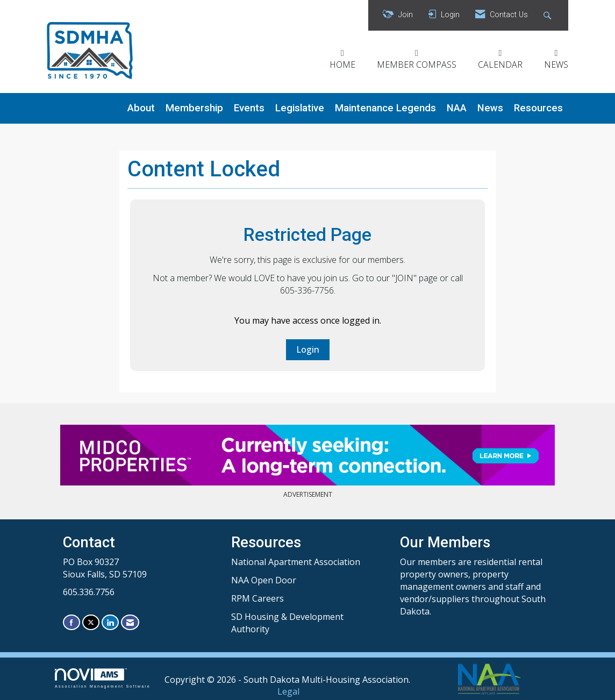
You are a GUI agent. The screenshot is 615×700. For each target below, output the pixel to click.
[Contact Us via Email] (130, 622)
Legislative (300, 108)
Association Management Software (103, 678)
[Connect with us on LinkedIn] (110, 622)
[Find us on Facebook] (71, 622)
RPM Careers (258, 598)
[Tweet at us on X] (91, 622)
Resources (538, 108)
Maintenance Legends (385, 108)
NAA (457, 108)
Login (308, 349)
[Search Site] (549, 15)
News (490, 108)
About (141, 108)
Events (249, 108)
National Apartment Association (296, 562)
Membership (194, 108)
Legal (288, 691)
